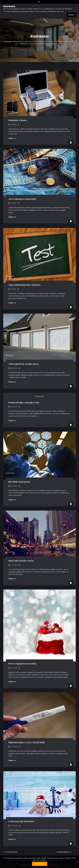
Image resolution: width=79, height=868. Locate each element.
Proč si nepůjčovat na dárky (23, 661)
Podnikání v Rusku (17, 120)
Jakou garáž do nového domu (24, 363)
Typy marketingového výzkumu (24, 284)
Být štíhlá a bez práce (19, 480)
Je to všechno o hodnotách (22, 199)
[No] (76, 862)
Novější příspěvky (63, 852)
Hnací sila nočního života (21, 559)
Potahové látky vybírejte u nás (24, 402)
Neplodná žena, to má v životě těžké (27, 740)
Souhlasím (40, 864)
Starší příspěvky (12, 852)
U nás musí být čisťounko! (21, 819)
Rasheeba (9, 6)
